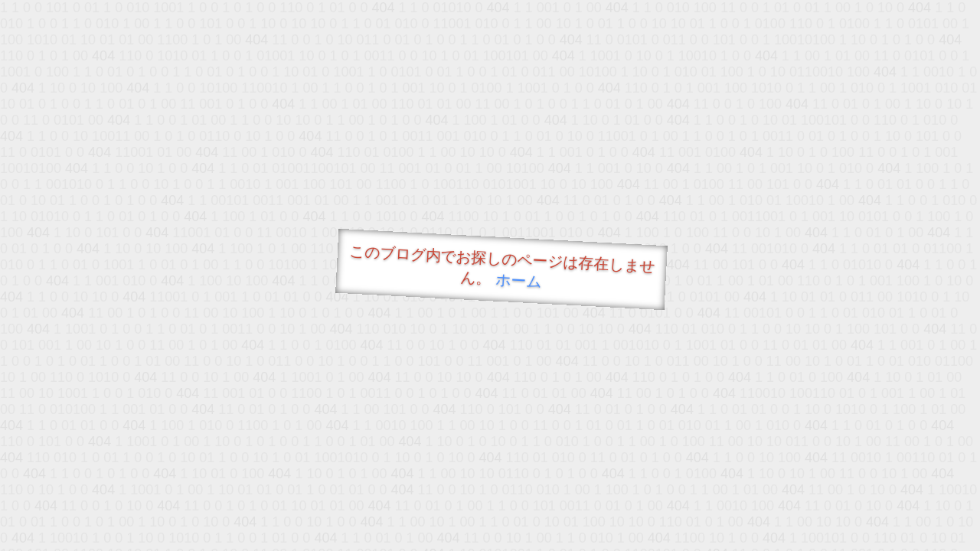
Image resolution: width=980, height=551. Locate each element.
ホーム (519, 280)
